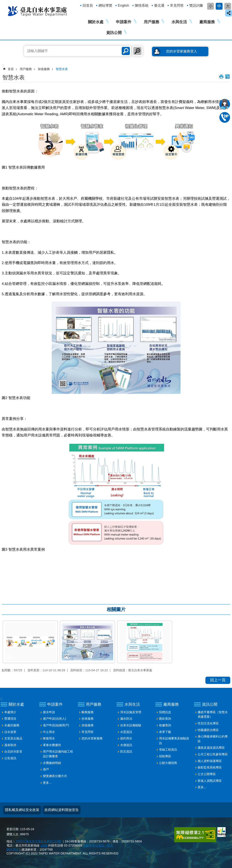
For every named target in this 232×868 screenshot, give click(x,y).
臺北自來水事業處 (38, 11)
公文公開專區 (207, 774)
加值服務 (44, 69)
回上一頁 (218, 680)
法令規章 (10, 732)
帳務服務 (88, 712)
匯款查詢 (165, 719)
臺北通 (159, 5)
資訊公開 (114, 33)
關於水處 (96, 22)
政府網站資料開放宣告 (62, 810)
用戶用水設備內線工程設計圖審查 (58, 754)
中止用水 (49, 732)
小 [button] (211, 6)
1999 (44, 845)
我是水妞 (225, 104)
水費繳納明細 (52, 763)
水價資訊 (126, 745)
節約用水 (126, 738)
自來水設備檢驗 (131, 725)
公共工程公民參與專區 (213, 754)
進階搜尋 (137, 51)
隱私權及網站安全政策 (22, 810)
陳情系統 (142, 5)
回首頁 (88, 5)
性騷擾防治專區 (208, 730)
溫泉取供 (10, 745)
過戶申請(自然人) (55, 719)
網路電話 (12, 850)
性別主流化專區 (208, 723)
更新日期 (12, 829)
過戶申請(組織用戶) (56, 725)
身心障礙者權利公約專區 (213, 739)
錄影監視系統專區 (210, 767)
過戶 (46, 769)
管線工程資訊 (168, 750)
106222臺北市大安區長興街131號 (38, 841)
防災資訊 (126, 751)
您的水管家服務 (92, 738)
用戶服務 (152, 22)
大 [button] (228, 6)
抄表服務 (88, 719)
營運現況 (10, 719)
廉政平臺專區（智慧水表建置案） (213, 714)
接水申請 (49, 712)
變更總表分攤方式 (55, 776)
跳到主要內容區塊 (2, 2)
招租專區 (165, 756)
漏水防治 (126, 719)
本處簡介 (10, 712)
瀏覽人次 (12, 834)
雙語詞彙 (196, 5)
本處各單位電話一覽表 (98, 845)
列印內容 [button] (221, 77)
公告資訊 (10, 758)
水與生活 (179, 22)
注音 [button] (227, 77)
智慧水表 (62, 69)
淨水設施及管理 (131, 712)
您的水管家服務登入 (182, 51)
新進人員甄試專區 (210, 781)
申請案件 (124, 22)
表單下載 (165, 732)
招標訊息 (165, 712)
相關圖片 (116, 609)
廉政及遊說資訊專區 (211, 748)
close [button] (229, 13)
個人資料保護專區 (210, 761)
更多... (47, 783)
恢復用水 (49, 738)
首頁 (11, 69)
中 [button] (219, 6)
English (123, 5)
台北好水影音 (13, 751)
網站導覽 (105, 5)
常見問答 (177, 5)
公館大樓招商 (168, 763)
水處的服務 (12, 725)
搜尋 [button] (126, 51)
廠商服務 (207, 22)
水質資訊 (126, 732)
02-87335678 (225, 117)
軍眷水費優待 (52, 745)
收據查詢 (165, 725)
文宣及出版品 (13, 738)
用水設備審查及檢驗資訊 (174, 741)
